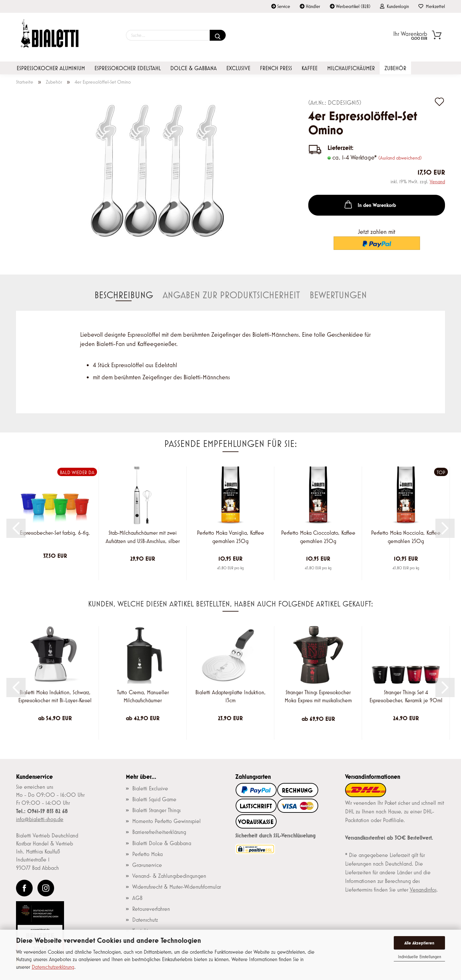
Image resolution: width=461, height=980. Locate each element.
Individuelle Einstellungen (420, 957)
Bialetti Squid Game (154, 799)
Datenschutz (145, 920)
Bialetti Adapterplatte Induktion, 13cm (230, 696)
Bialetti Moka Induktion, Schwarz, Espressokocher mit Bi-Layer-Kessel (55, 696)
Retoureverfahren (151, 909)
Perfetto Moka (147, 854)
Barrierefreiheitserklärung (159, 832)
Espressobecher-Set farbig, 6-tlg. (55, 533)
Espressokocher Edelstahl (128, 68)
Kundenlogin (394, 6)
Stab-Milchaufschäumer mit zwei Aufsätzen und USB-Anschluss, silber (143, 537)
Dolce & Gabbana (194, 68)
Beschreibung (124, 295)
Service (281, 6)
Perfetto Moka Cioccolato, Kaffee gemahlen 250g (318, 537)
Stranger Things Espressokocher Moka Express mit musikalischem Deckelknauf (318, 697)
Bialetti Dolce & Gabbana (162, 843)
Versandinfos (423, 890)
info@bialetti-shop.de (40, 819)
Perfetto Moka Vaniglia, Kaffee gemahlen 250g (230, 537)
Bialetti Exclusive (150, 788)
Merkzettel (432, 6)
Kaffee (310, 68)
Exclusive (238, 68)
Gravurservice (147, 865)
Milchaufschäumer (351, 68)
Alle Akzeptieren (419, 943)
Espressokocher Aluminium (51, 68)
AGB (137, 898)
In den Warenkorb (370, 204)
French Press (276, 68)
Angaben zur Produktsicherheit (231, 295)
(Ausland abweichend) (400, 158)
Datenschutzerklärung (53, 967)
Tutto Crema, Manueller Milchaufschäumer (143, 696)
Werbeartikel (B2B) (350, 6)
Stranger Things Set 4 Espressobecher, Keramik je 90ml (406, 696)
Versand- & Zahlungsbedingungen (169, 876)
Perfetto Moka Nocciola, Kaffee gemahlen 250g (406, 537)
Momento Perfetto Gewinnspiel (166, 821)
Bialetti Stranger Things (156, 810)
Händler (310, 6)
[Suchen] (218, 35)
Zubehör (395, 68)
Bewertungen (338, 295)
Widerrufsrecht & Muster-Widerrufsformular (177, 887)
